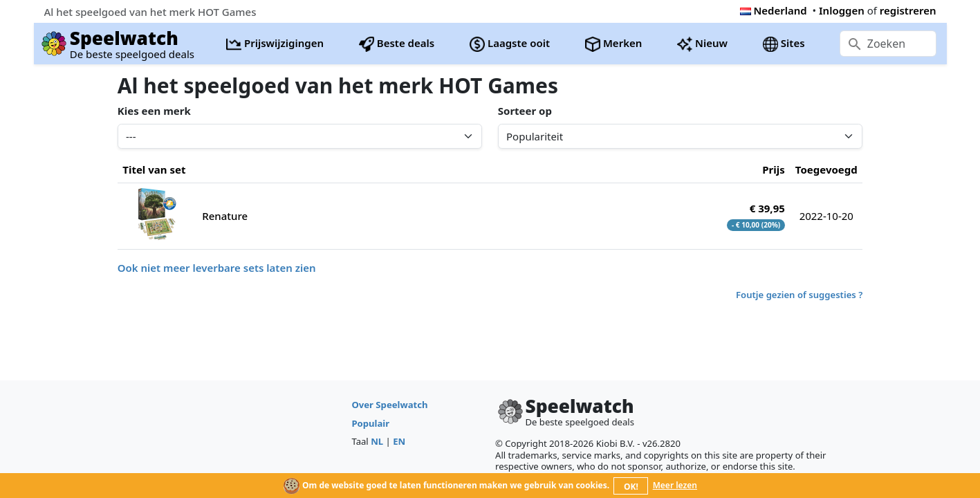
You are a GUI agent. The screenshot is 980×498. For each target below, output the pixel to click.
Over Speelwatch (389, 405)
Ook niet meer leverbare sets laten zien (217, 268)
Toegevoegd (826, 169)
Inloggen (842, 10)
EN (399, 441)
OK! (631, 487)
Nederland (774, 10)
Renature (225, 216)
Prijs (774, 169)
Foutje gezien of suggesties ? (799, 295)
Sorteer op (525, 111)
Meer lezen (675, 485)
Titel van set (154, 169)
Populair (370, 423)
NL (377, 441)
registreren (908, 10)
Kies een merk (154, 111)
